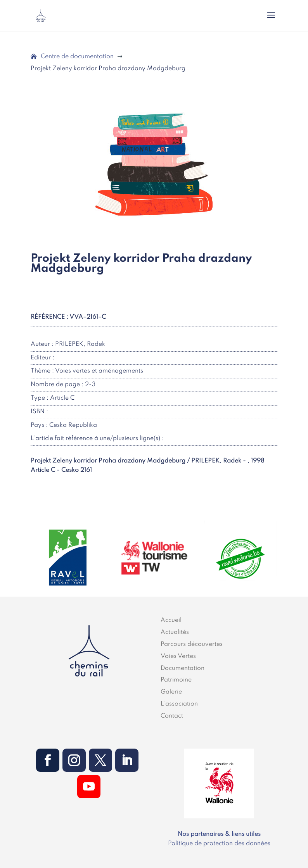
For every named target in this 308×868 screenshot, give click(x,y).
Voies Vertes (178, 656)
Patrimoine (176, 680)
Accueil (171, 620)
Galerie (171, 692)
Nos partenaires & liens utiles (219, 834)
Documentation (183, 668)
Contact (172, 716)
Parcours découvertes (192, 644)
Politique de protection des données (219, 844)
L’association (179, 704)
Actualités (175, 632)
